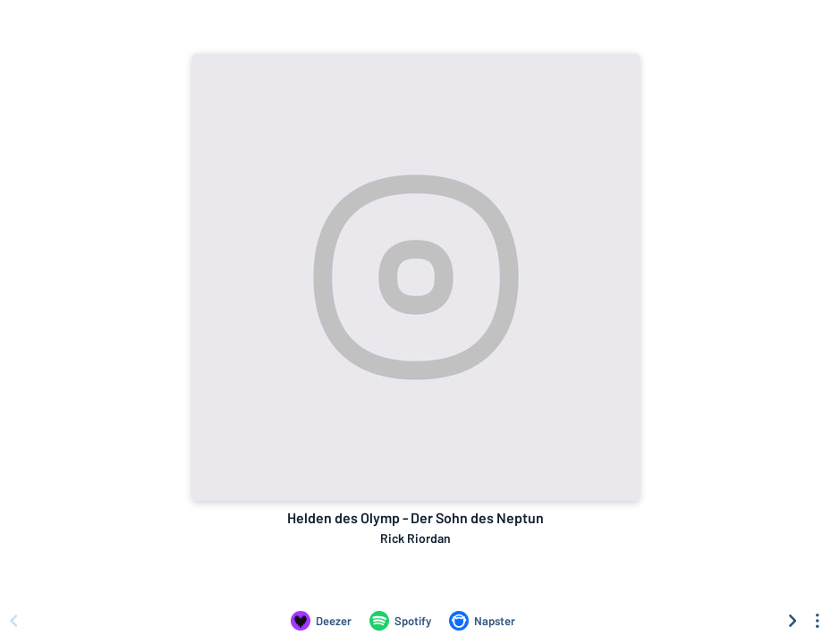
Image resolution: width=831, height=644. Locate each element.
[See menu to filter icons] (818, 621)
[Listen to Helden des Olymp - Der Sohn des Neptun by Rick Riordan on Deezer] (321, 621)
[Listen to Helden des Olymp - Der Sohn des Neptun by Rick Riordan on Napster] (482, 621)
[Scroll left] (13, 621)
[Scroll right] (793, 621)
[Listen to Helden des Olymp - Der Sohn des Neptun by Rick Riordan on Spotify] (400, 621)
